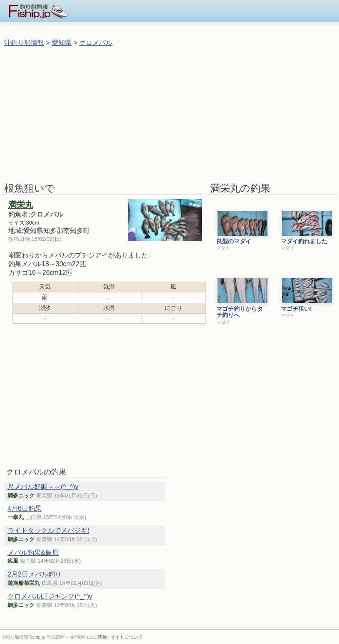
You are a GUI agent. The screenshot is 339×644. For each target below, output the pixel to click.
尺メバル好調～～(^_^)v (43, 487)
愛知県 (62, 43)
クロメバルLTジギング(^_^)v (50, 596)
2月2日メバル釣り (35, 574)
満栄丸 (21, 205)
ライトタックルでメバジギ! (48, 530)
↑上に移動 (97, 637)
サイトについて (127, 637)
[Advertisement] (168, 114)
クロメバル (96, 43)
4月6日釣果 (25, 508)
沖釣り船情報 (24, 43)
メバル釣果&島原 (33, 553)
